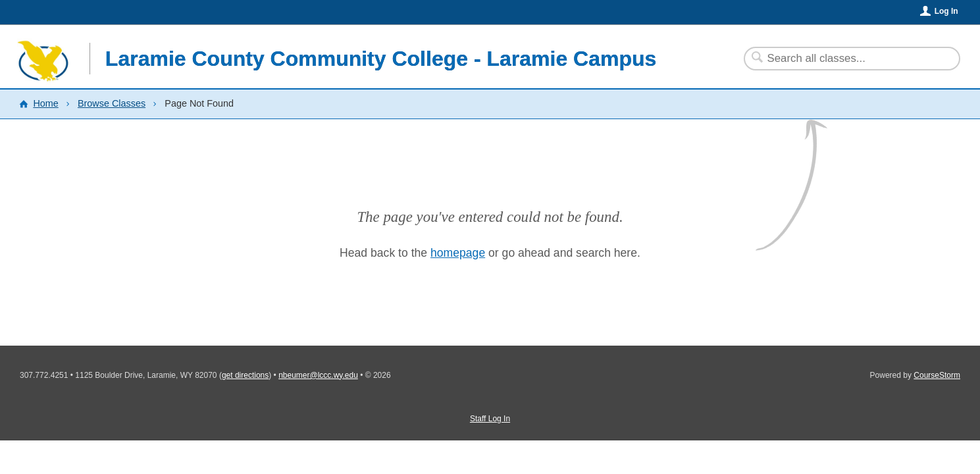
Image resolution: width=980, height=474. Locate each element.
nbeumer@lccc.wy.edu (318, 375)
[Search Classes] (844, 59)
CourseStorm (937, 375)
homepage (458, 253)
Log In (946, 11)
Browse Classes (112, 103)
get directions (245, 375)
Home (45, 103)
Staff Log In (490, 419)
